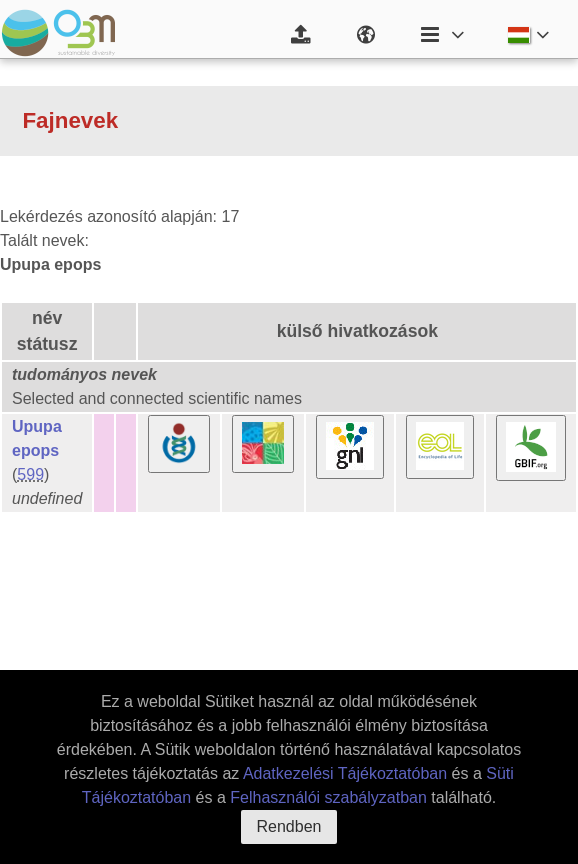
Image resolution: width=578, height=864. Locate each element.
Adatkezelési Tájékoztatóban (345, 773)
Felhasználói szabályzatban (328, 797)
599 (30, 474)
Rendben (289, 826)
